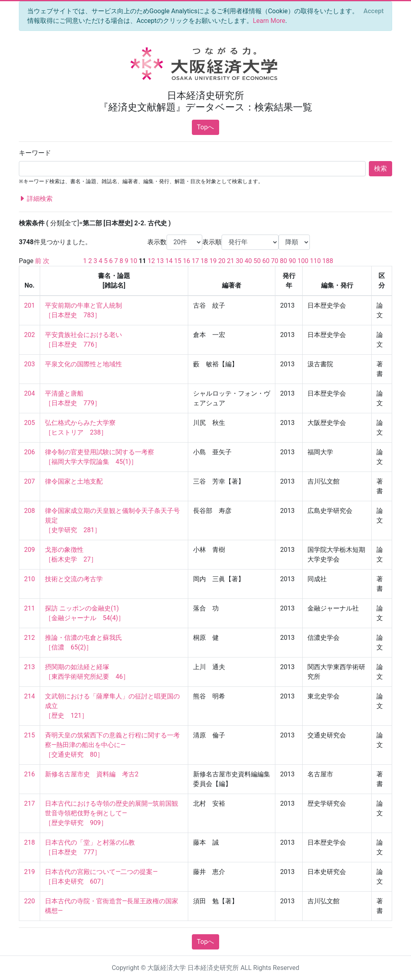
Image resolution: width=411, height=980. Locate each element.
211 (30, 608)
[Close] (374, 11)
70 (275, 261)
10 (134, 261)
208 (30, 511)
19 (213, 261)
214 (30, 696)
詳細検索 (36, 199)
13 (160, 261)
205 (30, 423)
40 (248, 261)
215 (30, 735)
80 (283, 261)
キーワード (35, 153)
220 (30, 901)
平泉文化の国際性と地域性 (83, 364)
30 (240, 261)
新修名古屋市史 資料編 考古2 (92, 774)
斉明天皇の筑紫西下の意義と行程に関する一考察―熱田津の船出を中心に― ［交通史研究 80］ (112, 745)
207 (30, 481)
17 (195, 261)
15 (178, 261)
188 (328, 261)
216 (30, 774)
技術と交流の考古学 (74, 579)
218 (30, 842)
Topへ (206, 127)
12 (151, 261)
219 (30, 872)
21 (231, 261)
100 (303, 261)
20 (222, 261)
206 (30, 452)
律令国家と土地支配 (74, 481)
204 (30, 393)
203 (30, 364)
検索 (380, 168)
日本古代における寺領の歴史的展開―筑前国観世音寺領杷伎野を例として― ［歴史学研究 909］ (112, 813)
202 (30, 335)
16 (187, 261)
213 (30, 667)
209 (30, 550)
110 (315, 261)
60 (266, 261)
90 (292, 261)
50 (257, 261)
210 (30, 579)
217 (30, 803)
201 (30, 305)
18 (204, 261)
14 (169, 261)
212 (30, 638)
